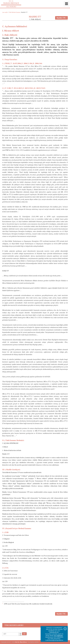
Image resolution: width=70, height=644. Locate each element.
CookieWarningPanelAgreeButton (54, 640)
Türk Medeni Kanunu (14, 12)
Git (24, 634)
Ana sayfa (5, 12)
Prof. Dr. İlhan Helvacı (21, 642)
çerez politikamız (58, 635)
